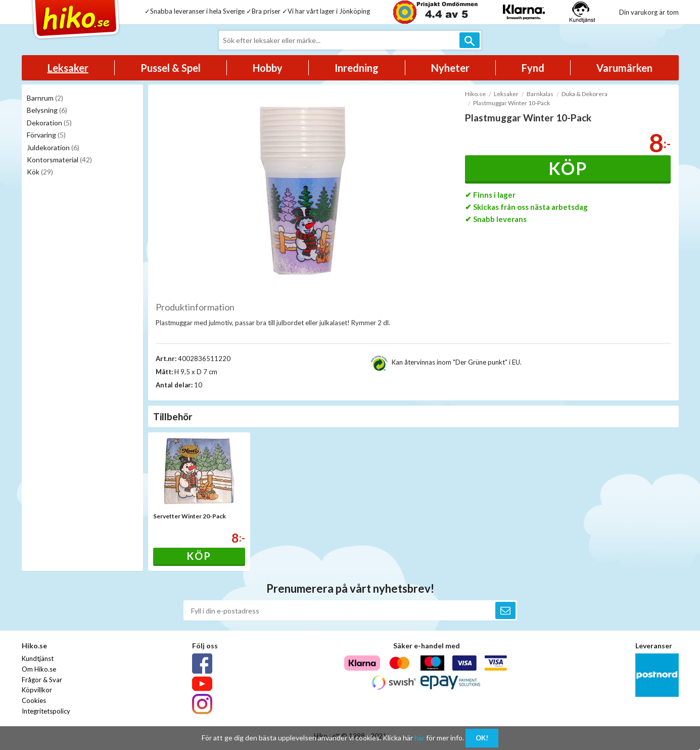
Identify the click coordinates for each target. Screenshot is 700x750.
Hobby (268, 68)
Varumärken (624, 68)
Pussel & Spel (171, 68)
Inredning (357, 68)
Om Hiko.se (39, 669)
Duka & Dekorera (585, 94)
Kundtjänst (38, 658)
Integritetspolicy (46, 711)
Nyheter (450, 68)
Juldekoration (53, 147)
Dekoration (49, 123)
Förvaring (46, 135)
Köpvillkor (37, 690)
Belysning (47, 110)
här (419, 738)
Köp (568, 168)
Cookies (34, 700)
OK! (482, 738)
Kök (40, 172)
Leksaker (68, 68)
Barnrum (45, 98)
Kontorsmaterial (59, 160)
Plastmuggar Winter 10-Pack (511, 103)
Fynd (533, 68)
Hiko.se (475, 94)
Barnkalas (540, 94)
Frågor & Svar (42, 680)
